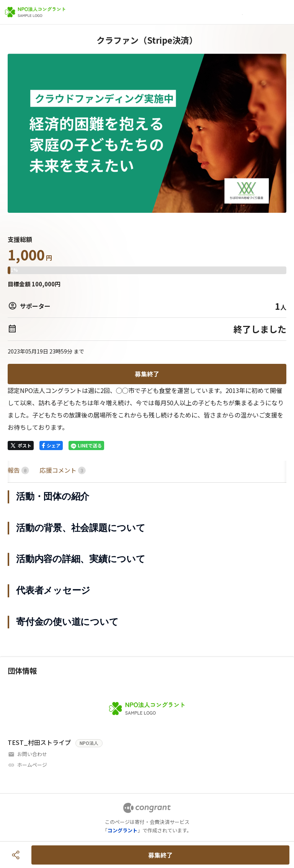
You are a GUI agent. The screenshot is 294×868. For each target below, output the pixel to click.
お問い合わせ (32, 754)
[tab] (17, 470)
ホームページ (32, 765)
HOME (17, 470)
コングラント (122, 830)
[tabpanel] (147, 559)
